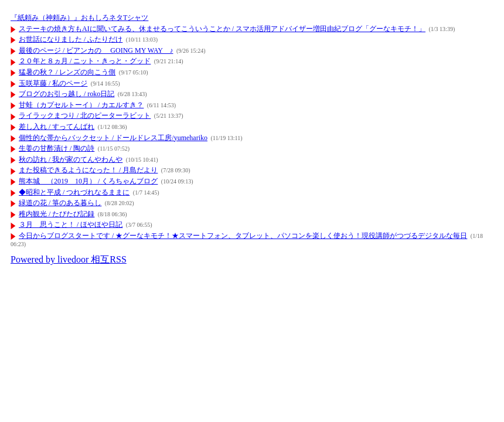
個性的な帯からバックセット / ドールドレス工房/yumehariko (113, 138)
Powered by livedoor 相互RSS (69, 259)
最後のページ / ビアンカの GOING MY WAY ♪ (96, 50)
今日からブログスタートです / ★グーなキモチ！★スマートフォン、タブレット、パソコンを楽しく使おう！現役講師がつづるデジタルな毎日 (243, 236)
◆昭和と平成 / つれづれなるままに (74, 192)
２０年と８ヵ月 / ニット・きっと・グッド (85, 61)
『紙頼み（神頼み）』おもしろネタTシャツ (79, 18)
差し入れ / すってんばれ (57, 127)
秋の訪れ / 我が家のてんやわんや (71, 159)
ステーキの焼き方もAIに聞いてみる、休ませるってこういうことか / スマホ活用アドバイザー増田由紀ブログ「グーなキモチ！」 (222, 29)
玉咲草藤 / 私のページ (53, 83)
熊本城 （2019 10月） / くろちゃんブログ (88, 181)
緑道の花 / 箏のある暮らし (60, 203)
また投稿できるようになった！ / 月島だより (88, 170)
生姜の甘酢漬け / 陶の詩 (57, 148)
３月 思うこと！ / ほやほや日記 (71, 224)
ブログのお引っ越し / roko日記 (67, 94)
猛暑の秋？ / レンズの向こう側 (67, 72)
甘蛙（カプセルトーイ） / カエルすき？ (81, 105)
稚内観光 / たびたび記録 (57, 214)
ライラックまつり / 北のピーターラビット (85, 115)
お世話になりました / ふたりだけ (71, 39)
